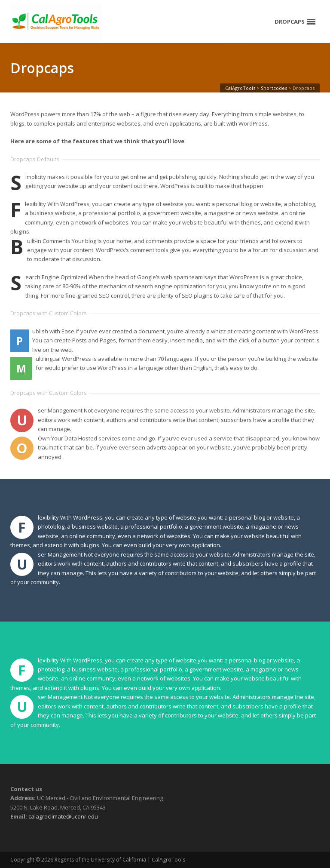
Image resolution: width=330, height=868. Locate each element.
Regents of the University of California (100, 860)
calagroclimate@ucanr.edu (63, 816)
